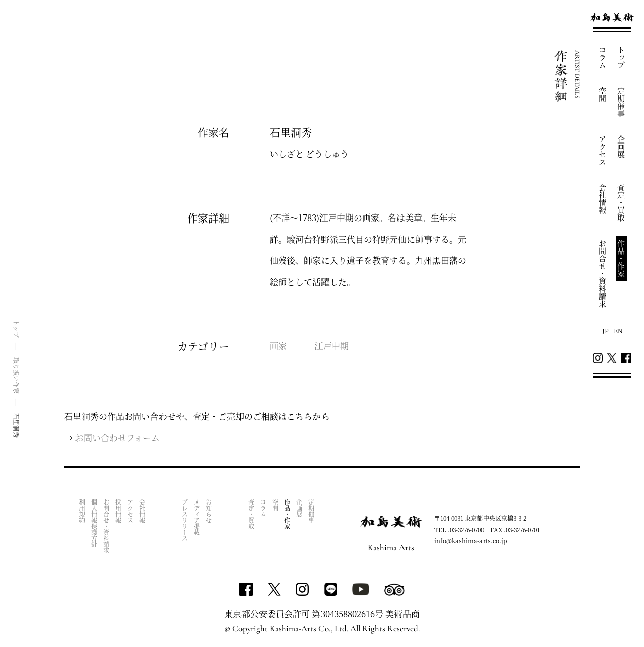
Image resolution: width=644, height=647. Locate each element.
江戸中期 (332, 346)
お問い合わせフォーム (117, 437)
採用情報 (118, 511)
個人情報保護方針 (94, 523)
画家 (278, 346)
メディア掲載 (197, 517)
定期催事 (622, 102)
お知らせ (209, 511)
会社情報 (603, 199)
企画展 (622, 147)
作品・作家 (622, 259)
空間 (603, 95)
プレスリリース (185, 520)
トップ (622, 58)
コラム (603, 58)
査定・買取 (622, 203)
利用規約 (82, 511)
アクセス (603, 151)
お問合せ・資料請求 (603, 274)
